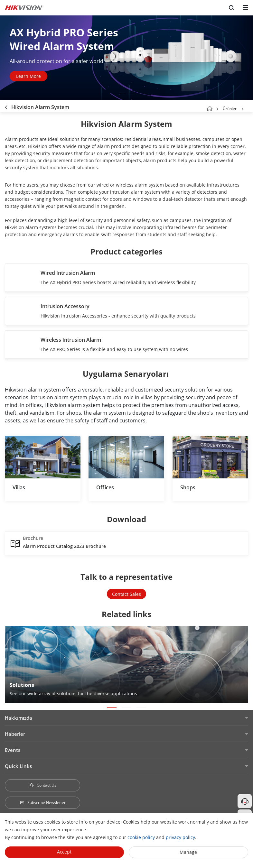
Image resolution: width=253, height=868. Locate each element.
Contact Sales (126, 594)
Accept (64, 852)
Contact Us (43, 785)
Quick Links (18, 766)
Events (13, 750)
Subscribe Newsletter (43, 803)
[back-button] (6, 106)
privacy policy (180, 837)
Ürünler (230, 109)
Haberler (15, 734)
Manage (188, 852)
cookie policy (141, 837)
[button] (122, 93)
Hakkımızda (19, 718)
